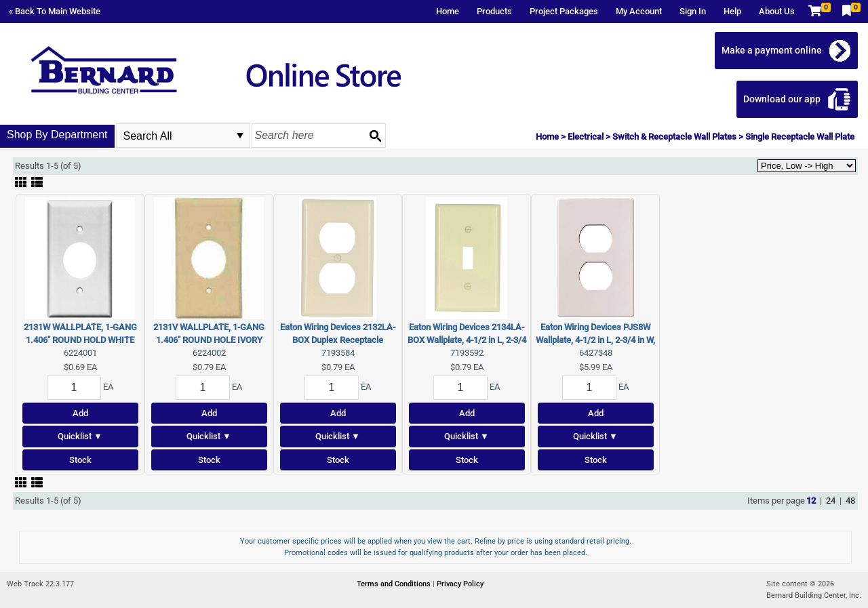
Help (732, 11)
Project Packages (564, 11)
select (240, 136)
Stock (80, 460)
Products (494, 11)
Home (448, 11)
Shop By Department (57, 135)
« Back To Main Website (55, 11)
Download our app (782, 99)
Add (80, 413)
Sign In (693, 11)
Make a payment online (772, 50)
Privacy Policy (460, 584)
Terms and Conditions (395, 584)
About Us (777, 11)
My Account (639, 11)
